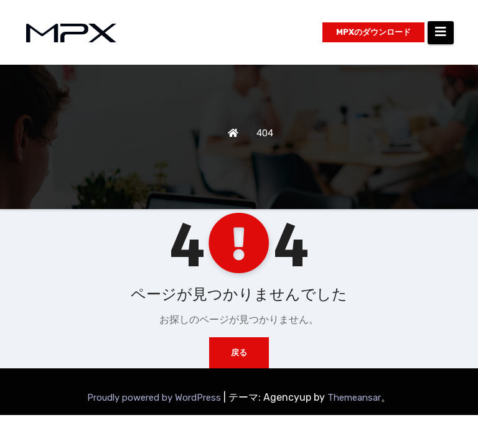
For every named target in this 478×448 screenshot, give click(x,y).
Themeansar (354, 398)
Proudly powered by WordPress (155, 398)
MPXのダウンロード (373, 32)
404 (265, 133)
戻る (239, 352)
